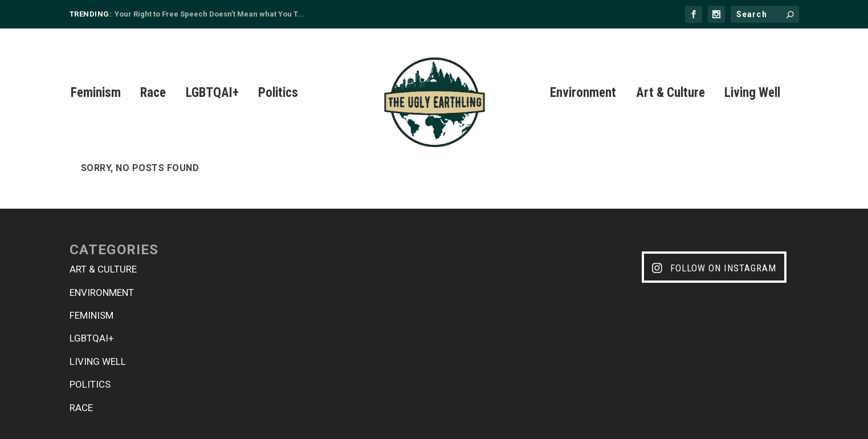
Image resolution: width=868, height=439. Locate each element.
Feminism (96, 80)
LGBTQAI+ (212, 80)
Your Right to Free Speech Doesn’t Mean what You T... (209, 14)
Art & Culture (671, 80)
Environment (583, 80)
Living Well (752, 80)
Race (153, 80)
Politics (278, 80)
